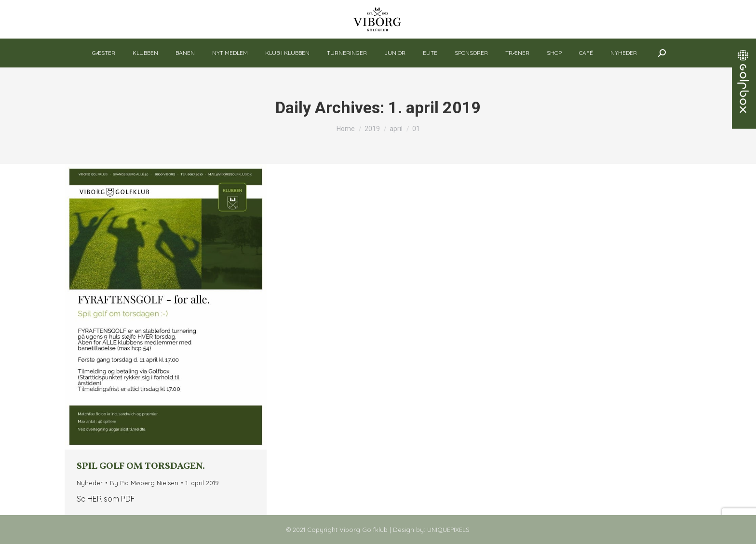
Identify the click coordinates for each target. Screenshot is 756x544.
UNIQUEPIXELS (448, 530)
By (144, 483)
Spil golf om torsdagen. (141, 466)
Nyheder (90, 483)
